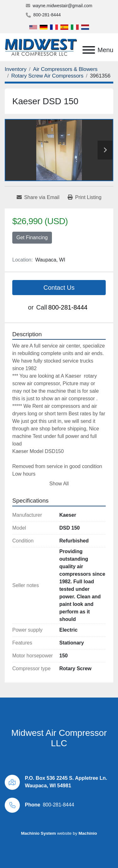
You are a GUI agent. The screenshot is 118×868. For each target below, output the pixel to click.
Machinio (88, 833)
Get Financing (32, 237)
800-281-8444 (47, 15)
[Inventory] (16, 69)
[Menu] (89, 50)
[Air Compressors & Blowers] (65, 69)
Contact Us (59, 288)
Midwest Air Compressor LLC (59, 738)
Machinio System (39, 833)
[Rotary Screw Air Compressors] (47, 76)
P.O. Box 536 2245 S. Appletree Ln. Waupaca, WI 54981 (66, 782)
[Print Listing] (85, 197)
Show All (59, 484)
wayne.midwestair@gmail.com (62, 6)
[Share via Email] (38, 197)
